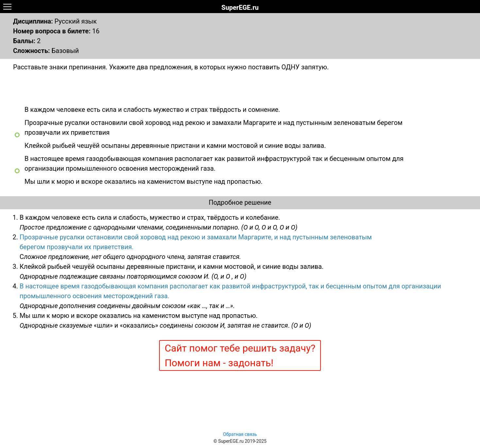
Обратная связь (240, 434)
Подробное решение (240, 202)
